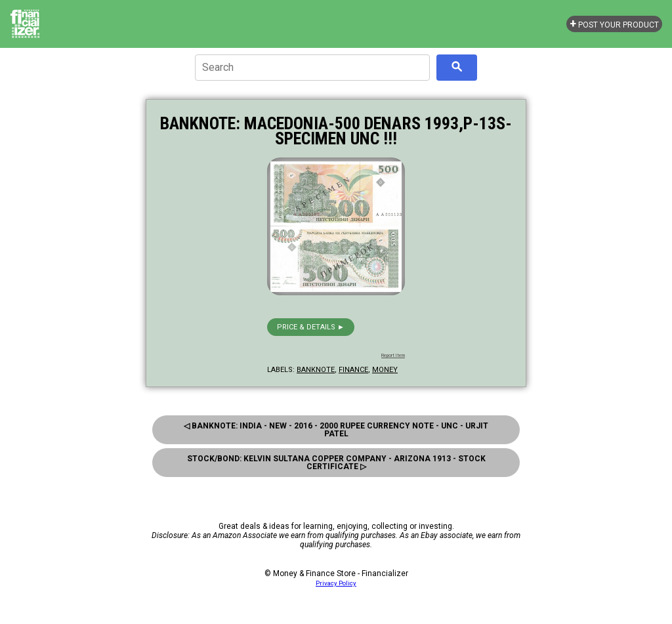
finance (353, 370)
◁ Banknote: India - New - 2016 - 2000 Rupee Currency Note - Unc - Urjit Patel (336, 430)
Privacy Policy (336, 583)
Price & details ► (311, 327)
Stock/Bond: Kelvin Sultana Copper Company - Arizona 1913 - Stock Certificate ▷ (336, 463)
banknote (316, 370)
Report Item (393, 356)
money (385, 370)
